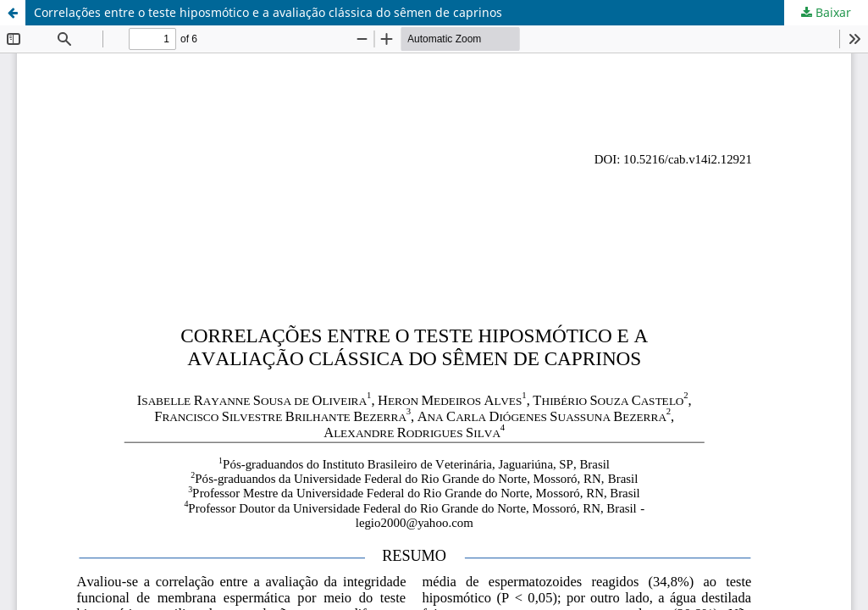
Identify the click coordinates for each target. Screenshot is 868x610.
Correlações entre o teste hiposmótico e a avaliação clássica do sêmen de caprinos (268, 12)
